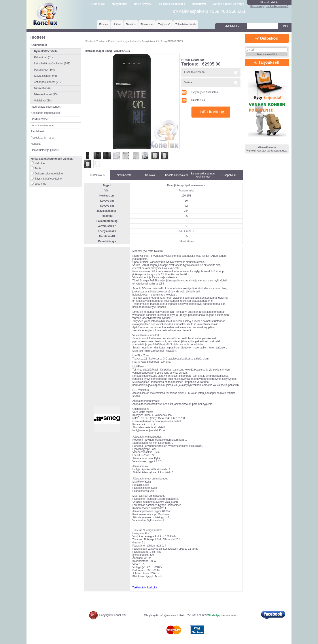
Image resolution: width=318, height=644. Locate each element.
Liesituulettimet (40, 119)
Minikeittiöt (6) (42, 88)
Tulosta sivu (193, 100)
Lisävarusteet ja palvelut (45, 150)
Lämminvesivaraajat (43, 125)
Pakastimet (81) (43, 57)
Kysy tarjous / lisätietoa (200, 92)
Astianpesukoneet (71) (47, 82)
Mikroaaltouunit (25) (46, 94)
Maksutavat (199, 4)
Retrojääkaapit (150, 41)
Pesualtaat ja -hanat (43, 138)
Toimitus (131, 24)
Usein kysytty (142, 4)
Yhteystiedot (119, 4)
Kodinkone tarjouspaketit (45, 113)
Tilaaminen (147, 24)
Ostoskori (267, 38)
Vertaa (188, 82)
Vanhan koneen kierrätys (228, 4)
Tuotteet (101, 41)
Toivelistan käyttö (185, 24)
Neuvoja (36, 144)
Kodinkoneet (115, 41)
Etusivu (103, 24)
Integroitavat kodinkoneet (45, 107)
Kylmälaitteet (132, 41)
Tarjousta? (164, 24)
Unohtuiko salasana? (277, 6)
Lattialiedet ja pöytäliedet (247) (52, 64)
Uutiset (117, 24)
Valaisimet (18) (43, 101)
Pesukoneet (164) (44, 70)
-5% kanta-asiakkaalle (171, 4)
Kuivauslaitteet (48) (45, 76)
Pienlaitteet (37, 131)
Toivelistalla (231, 26)
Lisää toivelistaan (194, 72)
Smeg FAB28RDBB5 (172, 41)
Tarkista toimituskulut (145, 588)
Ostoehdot (98, 4)
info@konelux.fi (169, 615)
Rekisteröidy (257, 6)
